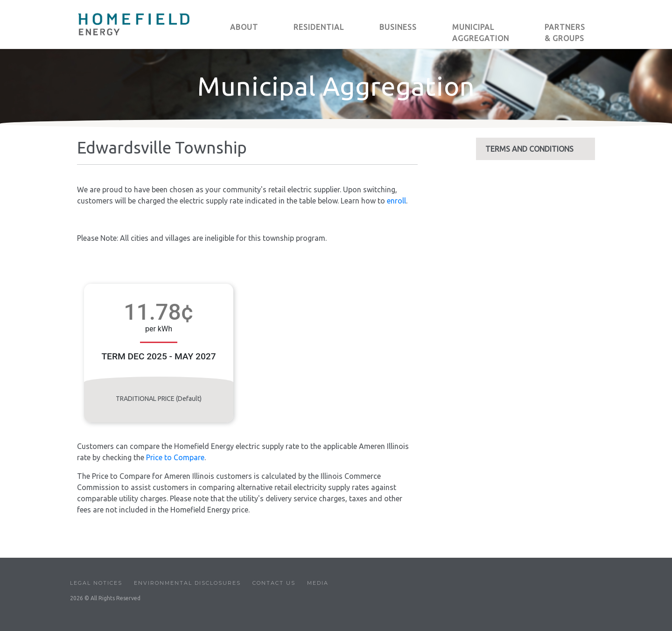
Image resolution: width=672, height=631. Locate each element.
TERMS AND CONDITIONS (529, 149)
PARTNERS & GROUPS (565, 33)
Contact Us (274, 583)
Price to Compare (175, 457)
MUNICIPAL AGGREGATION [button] (481, 33)
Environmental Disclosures (187, 583)
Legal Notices (96, 583)
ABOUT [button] (244, 27)
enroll (396, 201)
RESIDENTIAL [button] (319, 27)
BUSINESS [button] (398, 27)
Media (318, 583)
